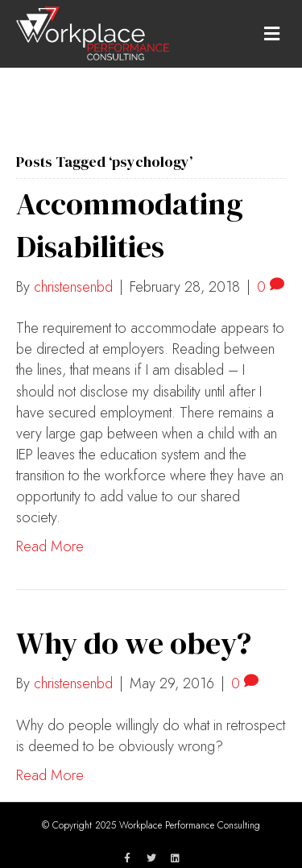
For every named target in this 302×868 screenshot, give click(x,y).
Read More (50, 546)
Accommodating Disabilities (130, 225)
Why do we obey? (134, 643)
